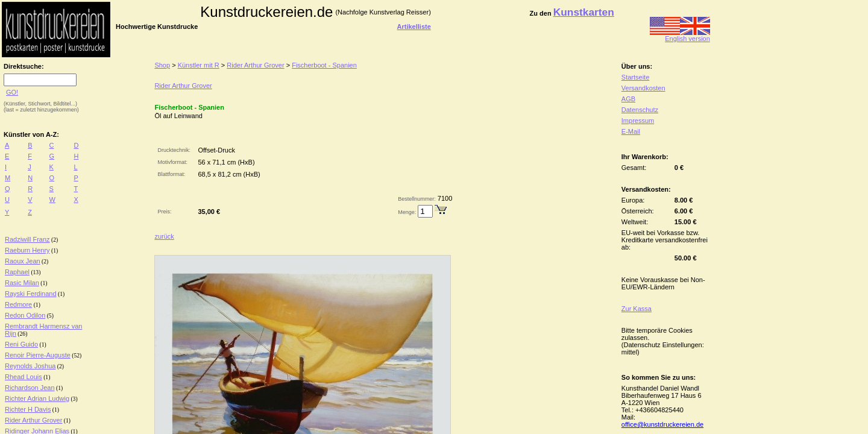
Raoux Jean (23, 261)
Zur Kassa (637, 309)
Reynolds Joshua (30, 366)
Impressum (638, 121)
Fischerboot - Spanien (324, 65)
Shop (162, 65)
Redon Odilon (25, 315)
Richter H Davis (28, 409)
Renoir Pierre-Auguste (38, 355)
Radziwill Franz (27, 239)
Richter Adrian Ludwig (37, 398)
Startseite (635, 77)
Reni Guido (21, 344)
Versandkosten (643, 88)
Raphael (17, 272)
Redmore (18, 304)
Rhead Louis (24, 377)
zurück (164, 236)
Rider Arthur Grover (33, 420)
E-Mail (631, 131)
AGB (628, 99)
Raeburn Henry (27, 250)
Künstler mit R (199, 65)
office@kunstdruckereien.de (662, 424)
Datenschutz (640, 110)
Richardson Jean (30, 388)
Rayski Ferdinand (31, 294)
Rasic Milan (22, 283)
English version (680, 36)
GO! (12, 92)
